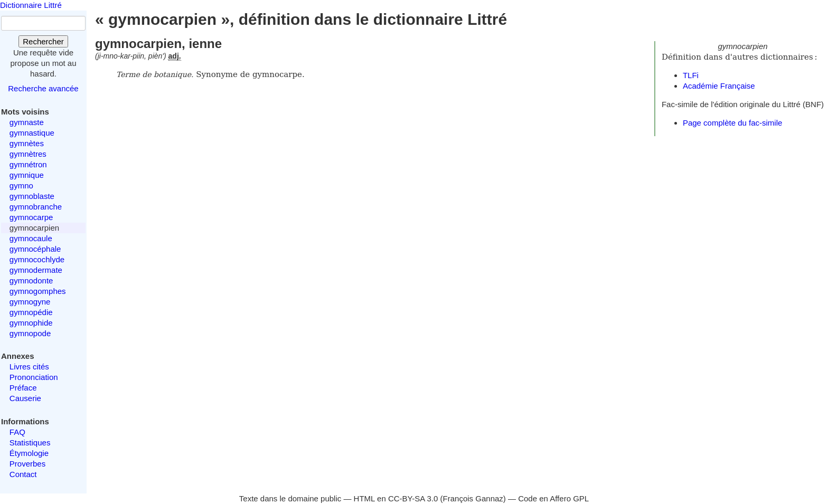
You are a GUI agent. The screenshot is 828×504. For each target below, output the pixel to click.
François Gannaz (473, 498)
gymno (21, 186)
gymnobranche (36, 207)
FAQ (17, 432)
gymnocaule (31, 238)
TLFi (691, 75)
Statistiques (30, 443)
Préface (23, 388)
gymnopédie (31, 312)
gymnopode (30, 333)
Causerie (25, 398)
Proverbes (27, 464)
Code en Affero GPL (553, 498)
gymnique (27, 175)
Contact (23, 474)
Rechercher (43, 41)
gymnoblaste (32, 196)
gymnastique (32, 133)
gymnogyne (30, 302)
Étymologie (29, 453)
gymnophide (31, 323)
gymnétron (28, 164)
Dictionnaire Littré (31, 5)
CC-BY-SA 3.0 (413, 498)
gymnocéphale (35, 249)
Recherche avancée (43, 88)
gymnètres (28, 154)
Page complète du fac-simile (732, 123)
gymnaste (27, 122)
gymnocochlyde (37, 259)
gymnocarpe (31, 217)
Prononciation (34, 377)
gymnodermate (36, 270)
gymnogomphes (38, 291)
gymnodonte (31, 280)
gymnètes (27, 143)
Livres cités (29, 367)
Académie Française (719, 86)
